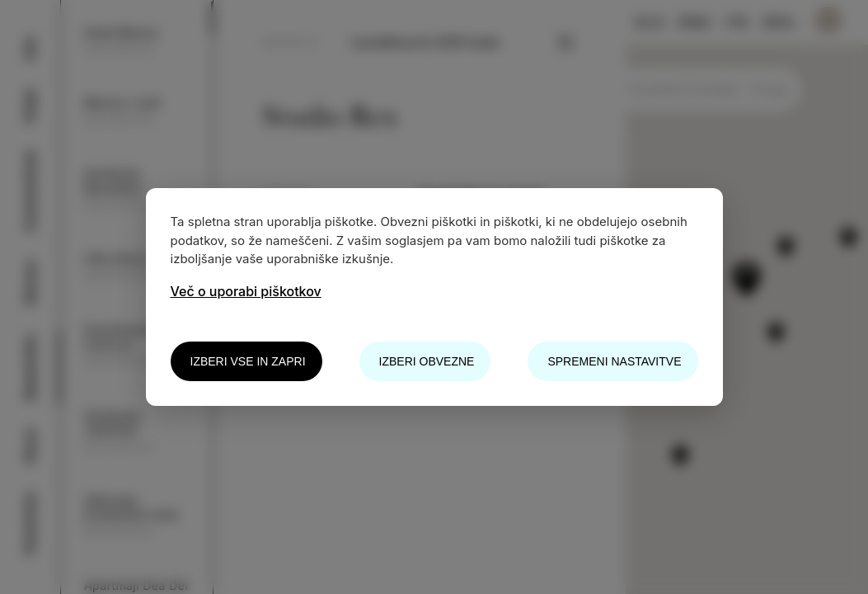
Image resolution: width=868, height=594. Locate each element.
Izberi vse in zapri (248, 361)
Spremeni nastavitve (614, 361)
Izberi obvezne (427, 361)
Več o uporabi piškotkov (246, 291)
